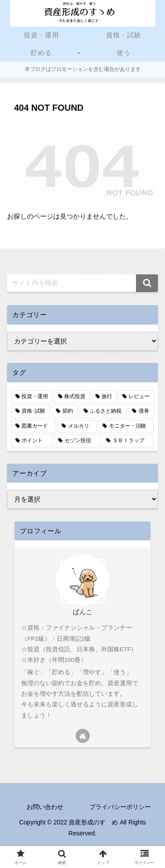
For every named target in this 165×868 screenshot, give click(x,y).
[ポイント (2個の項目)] (32, 441)
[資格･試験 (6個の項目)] (31, 411)
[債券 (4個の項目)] (141, 411)
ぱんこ (82, 612)
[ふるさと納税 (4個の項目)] (103, 411)
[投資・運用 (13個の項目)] (32, 397)
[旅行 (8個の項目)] (104, 397)
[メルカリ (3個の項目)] (77, 426)
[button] (147, 283)
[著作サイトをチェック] (83, 736)
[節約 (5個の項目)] (65, 411)
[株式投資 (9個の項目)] (72, 397)
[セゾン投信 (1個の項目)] (77, 441)
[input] (82, 283)
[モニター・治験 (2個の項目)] (126, 426)
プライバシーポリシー (120, 807)
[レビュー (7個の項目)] (136, 397)
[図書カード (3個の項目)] (34, 426)
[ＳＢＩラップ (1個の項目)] (128, 441)
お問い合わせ (45, 807)
